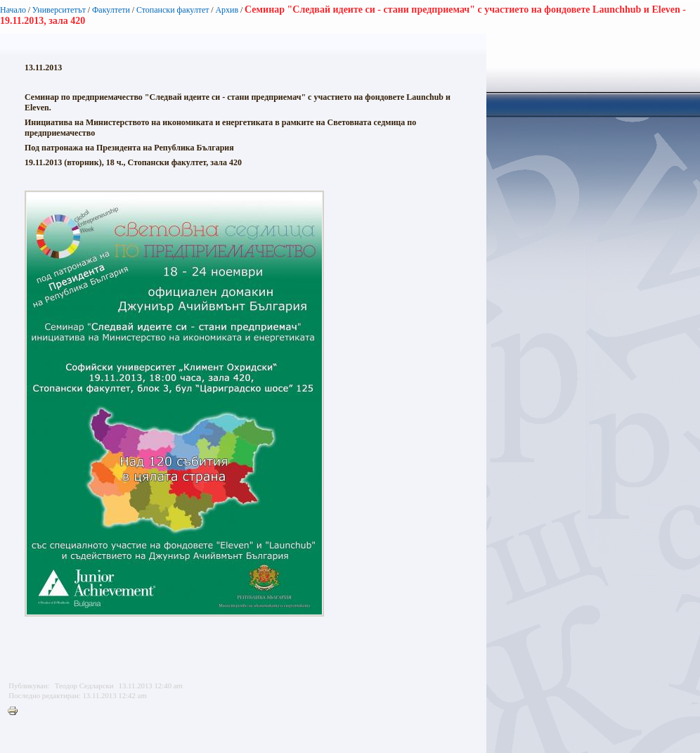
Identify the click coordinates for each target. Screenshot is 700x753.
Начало (13, 10)
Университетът (59, 10)
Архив (227, 10)
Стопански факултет (173, 10)
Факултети (111, 10)
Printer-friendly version (16, 712)
